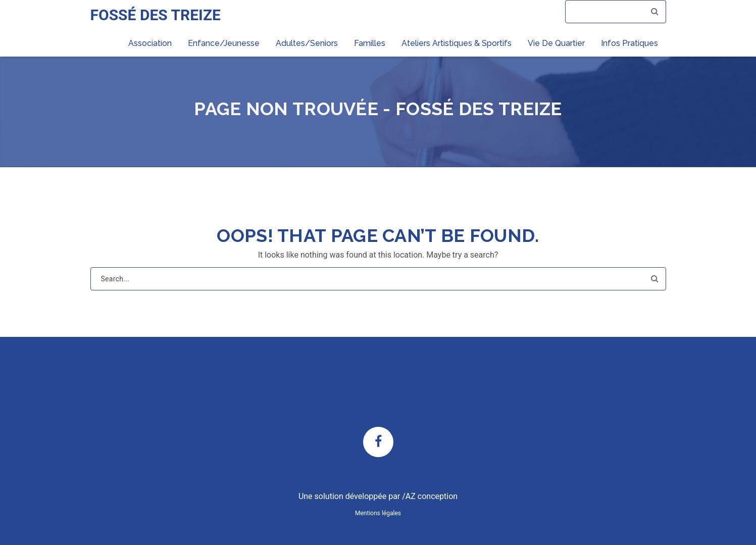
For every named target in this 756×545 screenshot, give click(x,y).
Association (150, 43)
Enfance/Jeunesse (224, 43)
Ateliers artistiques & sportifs (457, 43)
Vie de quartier (556, 43)
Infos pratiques (629, 43)
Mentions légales (378, 513)
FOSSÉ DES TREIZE (156, 15)
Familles (370, 43)
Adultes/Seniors (307, 43)
